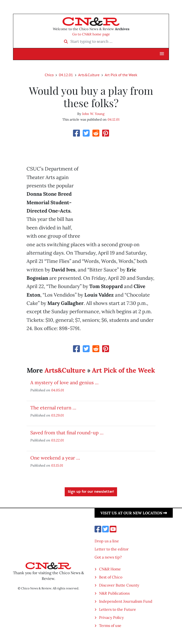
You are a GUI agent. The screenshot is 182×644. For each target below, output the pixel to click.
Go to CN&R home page (91, 34)
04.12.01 (66, 75)
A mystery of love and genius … (64, 382)
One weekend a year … (55, 458)
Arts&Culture (89, 75)
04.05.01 (58, 390)
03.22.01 (57, 440)
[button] (162, 54)
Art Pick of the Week (121, 75)
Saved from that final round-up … (67, 433)
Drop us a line (107, 541)
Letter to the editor (112, 549)
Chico (49, 75)
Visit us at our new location (134, 513)
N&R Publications (114, 593)
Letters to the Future (118, 609)
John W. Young (93, 114)
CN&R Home (110, 569)
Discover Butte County (119, 585)
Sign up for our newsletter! (91, 492)
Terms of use (110, 625)
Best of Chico (111, 577)
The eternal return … (53, 408)
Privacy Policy (111, 617)
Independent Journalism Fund (126, 601)
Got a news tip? (108, 557)
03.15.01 (57, 465)
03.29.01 (57, 415)
